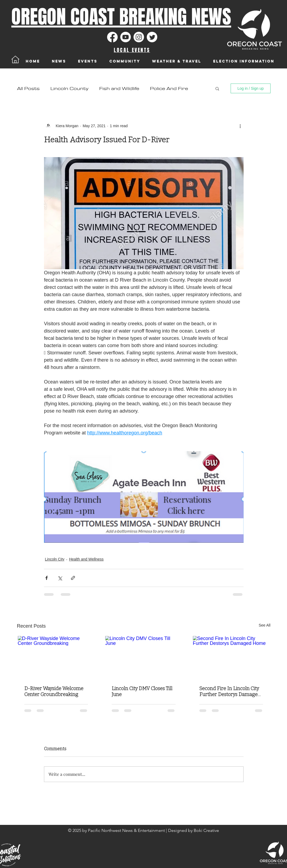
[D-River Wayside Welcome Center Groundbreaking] (56, 658)
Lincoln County (69, 89)
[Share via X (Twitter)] (60, 578)
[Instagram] (139, 37)
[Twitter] (152, 37)
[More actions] (240, 126)
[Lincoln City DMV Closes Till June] (144, 658)
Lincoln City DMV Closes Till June (142, 691)
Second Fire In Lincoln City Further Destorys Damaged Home (230, 691)
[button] (217, 88)
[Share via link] (73, 578)
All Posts (28, 89)
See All (265, 625)
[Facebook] (112, 37)
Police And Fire (169, 89)
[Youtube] (126, 37)
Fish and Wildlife (119, 89)
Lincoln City (55, 559)
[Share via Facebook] (47, 578)
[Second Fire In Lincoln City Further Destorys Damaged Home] (231, 658)
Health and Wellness (86, 559)
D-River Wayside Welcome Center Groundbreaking (54, 691)
